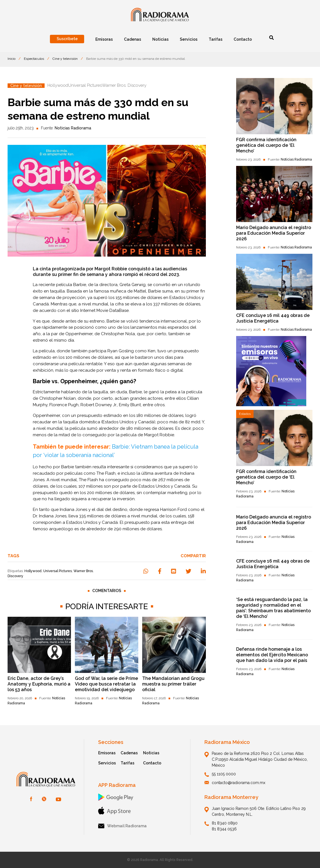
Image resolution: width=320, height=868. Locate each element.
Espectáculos (34, 59)
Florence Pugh (64, 405)
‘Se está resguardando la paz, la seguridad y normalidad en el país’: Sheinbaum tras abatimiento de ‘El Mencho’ (273, 608)
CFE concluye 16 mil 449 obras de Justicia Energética (273, 318)
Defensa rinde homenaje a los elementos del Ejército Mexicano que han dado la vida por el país (272, 655)
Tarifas (127, 763)
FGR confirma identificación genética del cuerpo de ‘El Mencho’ (266, 145)
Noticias (151, 753)
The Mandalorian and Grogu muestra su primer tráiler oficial (173, 684)
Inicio (11, 59)
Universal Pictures (57, 571)
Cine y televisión (65, 59)
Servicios (107, 763)
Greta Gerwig (133, 285)
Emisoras (107, 753)
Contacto (152, 763)
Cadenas (129, 753)
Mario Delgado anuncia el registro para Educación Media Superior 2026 (274, 233)
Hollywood (33, 571)
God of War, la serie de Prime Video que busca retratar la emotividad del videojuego (106, 684)
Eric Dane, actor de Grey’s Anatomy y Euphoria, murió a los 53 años (39, 684)
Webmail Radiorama (122, 826)
